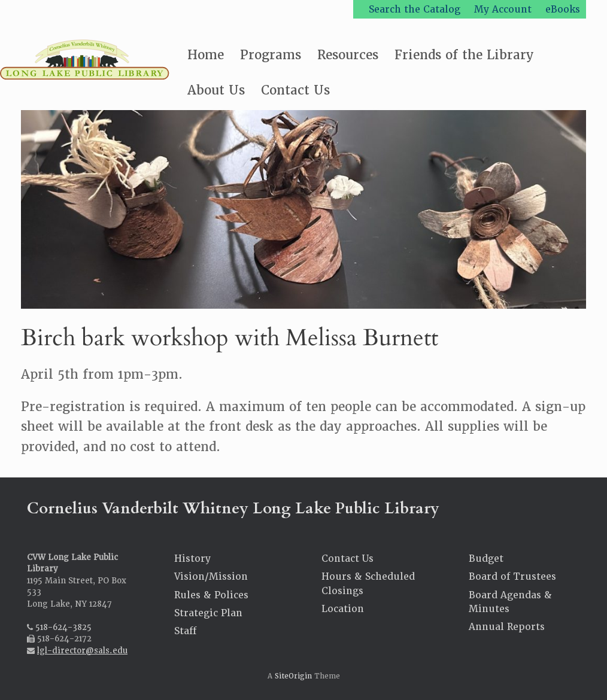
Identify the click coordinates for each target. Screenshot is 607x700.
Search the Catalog (415, 9)
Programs (271, 55)
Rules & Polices (211, 595)
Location (343, 609)
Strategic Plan (208, 613)
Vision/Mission (211, 576)
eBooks (563, 9)
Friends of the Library (464, 55)
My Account (503, 9)
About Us (216, 90)
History (192, 559)
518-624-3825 (63, 627)
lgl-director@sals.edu (82, 651)
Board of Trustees (512, 576)
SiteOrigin (293, 676)
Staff (185, 631)
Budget (486, 559)
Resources (348, 55)
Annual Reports (507, 627)
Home (206, 55)
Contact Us (295, 90)
